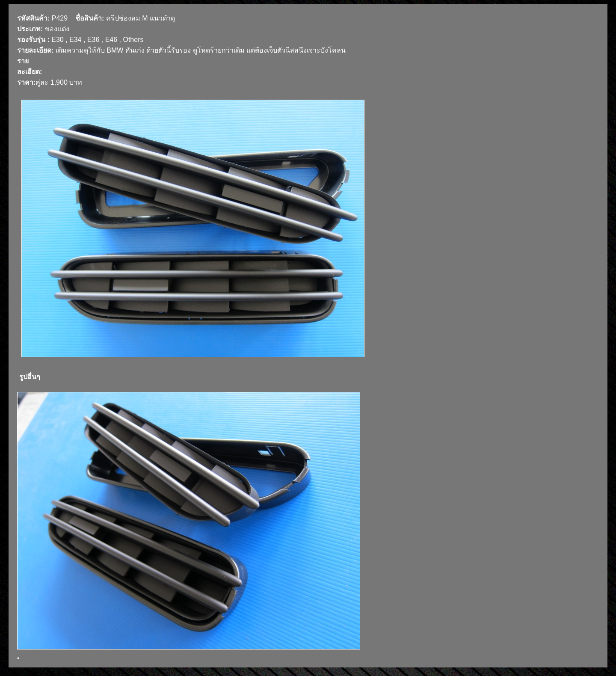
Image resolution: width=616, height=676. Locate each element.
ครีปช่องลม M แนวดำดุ (141, 18)
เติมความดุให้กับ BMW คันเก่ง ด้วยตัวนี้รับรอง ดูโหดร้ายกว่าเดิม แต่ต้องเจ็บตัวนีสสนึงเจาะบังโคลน (201, 50)
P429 (60, 18)
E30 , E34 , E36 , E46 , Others (97, 40)
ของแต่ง (57, 29)
